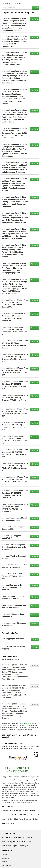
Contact (4, 862)
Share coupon (6, 865)
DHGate (36, 819)
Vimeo (23, 842)
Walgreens (27, 815)
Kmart (3, 819)
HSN (21, 815)
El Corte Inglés (23, 846)
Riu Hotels (17, 842)
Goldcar (29, 842)
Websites (5, 855)
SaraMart (15, 815)
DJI (34, 838)
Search (36, 8)
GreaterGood (17, 811)
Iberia (3, 842)
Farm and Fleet (6, 811)
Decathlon (10, 838)
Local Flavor (10, 823)
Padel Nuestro (6, 846)
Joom (26, 819)
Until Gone (10, 819)
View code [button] (35, 19)
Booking (9, 842)
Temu (21, 819)
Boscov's (25, 811)
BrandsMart (35, 815)
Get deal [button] (35, 639)
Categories (5, 858)
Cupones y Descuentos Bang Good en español (19, 736)
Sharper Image (6, 815)
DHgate (15, 846)
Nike (24, 838)
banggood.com (26, 724)
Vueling (29, 838)
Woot (30, 819)
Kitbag (16, 819)
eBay (3, 823)
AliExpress (32, 811)
